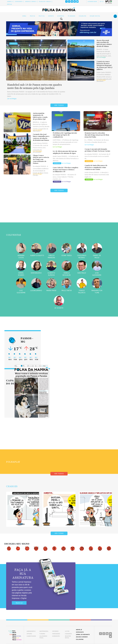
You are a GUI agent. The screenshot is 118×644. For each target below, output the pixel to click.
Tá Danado (72, 16)
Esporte (51, 16)
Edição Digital (95, 16)
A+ (101, 1)
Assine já (19, 603)
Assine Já (10, 2)
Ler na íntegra (12, 99)
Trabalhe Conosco (45, 2)
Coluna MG (82, 16)
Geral (24, 16)
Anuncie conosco (31, 2)
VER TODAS (59, 533)
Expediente (19, 2)
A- (103, 1)
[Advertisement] (59, 213)
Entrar (10, 4)
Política (42, 16)
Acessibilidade (92, 2)
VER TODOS (59, 105)
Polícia (32, 16)
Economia (61, 16)
